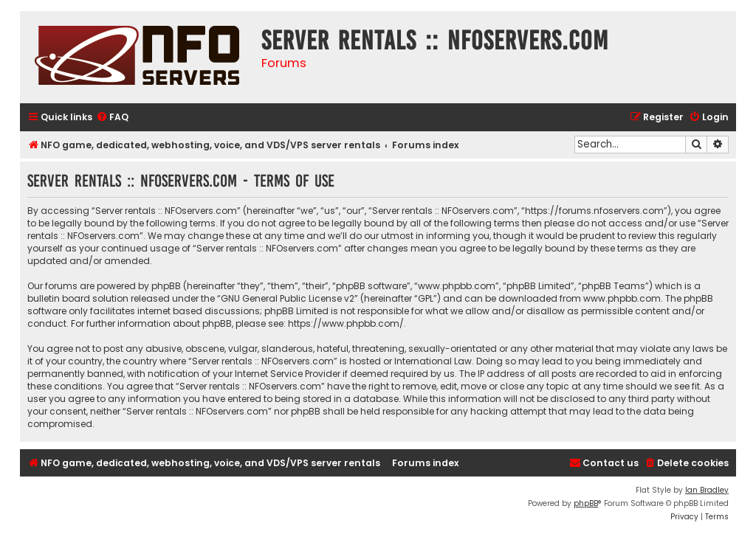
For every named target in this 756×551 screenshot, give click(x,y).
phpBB (586, 503)
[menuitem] (112, 118)
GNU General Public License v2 (288, 298)
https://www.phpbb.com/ (346, 323)
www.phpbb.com (622, 298)
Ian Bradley (707, 490)
